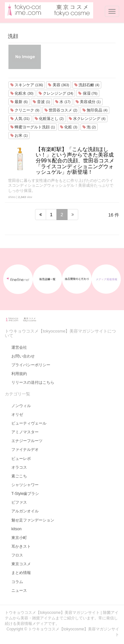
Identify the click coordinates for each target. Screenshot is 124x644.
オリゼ (17, 415)
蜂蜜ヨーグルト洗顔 (33, 127)
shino (12, 197)
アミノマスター (25, 432)
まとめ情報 (21, 573)
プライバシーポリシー (31, 365)
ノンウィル (21, 406)
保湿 (88, 93)
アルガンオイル (25, 511)
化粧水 (22, 93)
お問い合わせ (23, 356)
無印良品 (95, 110)
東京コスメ (21, 564)
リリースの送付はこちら (33, 382)
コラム (17, 582)
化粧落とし (49, 119)
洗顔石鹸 (87, 85)
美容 (58, 85)
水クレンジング (87, 119)
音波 (41, 102)
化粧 (69, 127)
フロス (17, 555)
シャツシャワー (25, 485)
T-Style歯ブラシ (25, 494)
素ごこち (19, 476)
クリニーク (25, 110)
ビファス (19, 502)
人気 (20, 119)
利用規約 (19, 374)
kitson (16, 529)
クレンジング (56, 93)
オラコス (19, 467)
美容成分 (88, 102)
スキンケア (27, 85)
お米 (19, 135)
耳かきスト (21, 546)
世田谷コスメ (61, 110)
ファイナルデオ (25, 450)
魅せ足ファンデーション (33, 520)
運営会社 (19, 347)
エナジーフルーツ (27, 441)
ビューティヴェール (29, 423)
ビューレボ (21, 459)
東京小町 (19, 538)
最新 (19, 102)
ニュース (19, 591)
